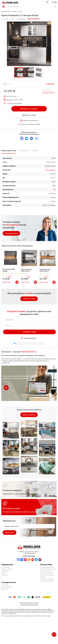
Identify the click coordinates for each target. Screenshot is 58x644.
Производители (7, 569)
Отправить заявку (11, 233)
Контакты (5, 575)
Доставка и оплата (47, 573)
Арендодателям (7, 587)
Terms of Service (43, 616)
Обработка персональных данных (29, 603)
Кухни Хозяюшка (33, 19)
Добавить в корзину (29, 109)
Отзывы (35, 151)
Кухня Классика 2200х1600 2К (45, 270)
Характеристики (9, 151)
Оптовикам (5, 585)
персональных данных (38, 344)
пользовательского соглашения (35, 343)
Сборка (43, 577)
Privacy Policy (32, 616)
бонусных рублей (14, 103)
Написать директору (47, 581)
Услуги (4, 573)
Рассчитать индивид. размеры (29, 124)
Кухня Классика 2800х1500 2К (27, 270)
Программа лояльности (48, 569)
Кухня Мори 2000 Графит (9, 270)
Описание (24, 151)
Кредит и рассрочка (47, 575)
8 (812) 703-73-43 (29, 556)
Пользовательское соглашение (29, 605)
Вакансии (5, 589)
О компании (6, 567)
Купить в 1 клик (29, 115)
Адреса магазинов (29, 415)
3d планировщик (46, 571)
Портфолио (5, 571)
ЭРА (54, 190)
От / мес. (12, 96)
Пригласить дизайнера (29, 121)
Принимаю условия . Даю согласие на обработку (30, 343)
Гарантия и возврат (47, 579)
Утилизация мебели (47, 567)
